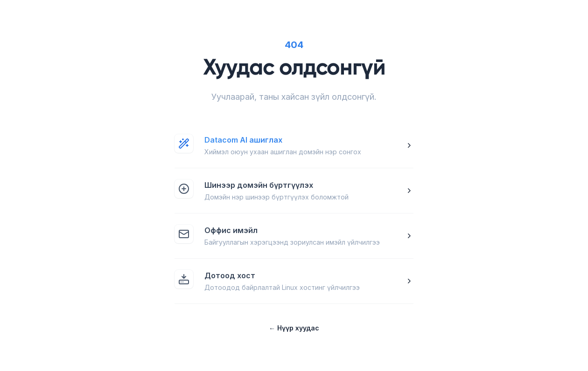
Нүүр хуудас (294, 328)
